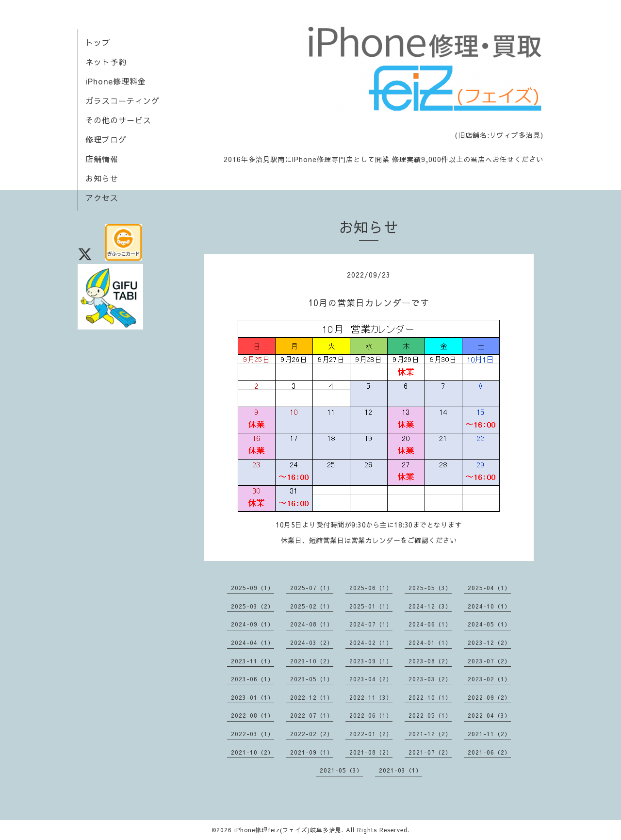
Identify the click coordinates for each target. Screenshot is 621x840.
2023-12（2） (489, 642)
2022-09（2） (489, 697)
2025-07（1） (312, 588)
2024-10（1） (489, 606)
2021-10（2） (253, 752)
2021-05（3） (341, 770)
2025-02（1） (312, 606)
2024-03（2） (312, 642)
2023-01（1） (253, 697)
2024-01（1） (430, 642)
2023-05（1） (312, 679)
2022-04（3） (489, 715)
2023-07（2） (489, 661)
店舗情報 (102, 159)
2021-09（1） (312, 752)
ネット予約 (106, 62)
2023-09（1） (371, 661)
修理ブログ (106, 139)
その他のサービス (118, 120)
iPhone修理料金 (116, 81)
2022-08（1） (253, 715)
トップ (98, 42)
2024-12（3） (430, 606)
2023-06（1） (253, 679)
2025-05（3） (430, 588)
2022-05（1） (430, 715)
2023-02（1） (489, 679)
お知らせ (102, 178)
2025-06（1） (371, 588)
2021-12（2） (430, 734)
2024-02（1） (371, 642)
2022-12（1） (312, 697)
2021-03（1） (400, 770)
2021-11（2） (489, 734)
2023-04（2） (371, 679)
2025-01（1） (371, 606)
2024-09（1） (253, 624)
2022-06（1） (371, 715)
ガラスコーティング (123, 100)
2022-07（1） (312, 715)
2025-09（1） (253, 588)
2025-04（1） (489, 588)
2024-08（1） (312, 624)
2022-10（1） (430, 697)
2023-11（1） (253, 661)
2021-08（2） (371, 752)
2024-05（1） (489, 624)
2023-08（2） (430, 661)
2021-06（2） (489, 752)
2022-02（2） (312, 734)
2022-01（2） (371, 734)
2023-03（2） (430, 679)
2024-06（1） (430, 624)
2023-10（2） (312, 661)
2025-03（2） (253, 606)
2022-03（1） (253, 734)
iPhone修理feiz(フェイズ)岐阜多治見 (288, 830)
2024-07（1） (371, 624)
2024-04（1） (253, 642)
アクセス (102, 198)
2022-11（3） (371, 697)
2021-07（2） (430, 752)
